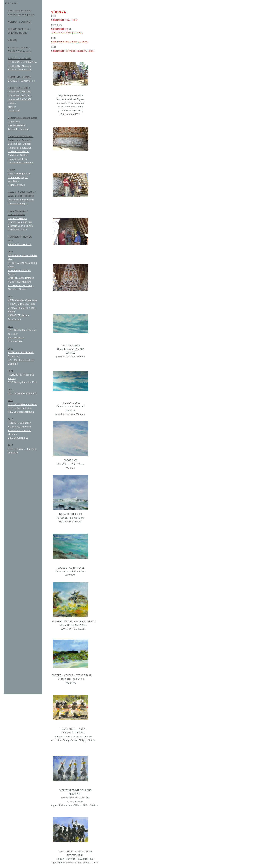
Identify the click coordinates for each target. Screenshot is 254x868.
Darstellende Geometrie (20, 163)
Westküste (13, 181)
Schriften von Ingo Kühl (20, 222)
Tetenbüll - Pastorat (18, 129)
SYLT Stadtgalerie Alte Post (22, 382)
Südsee (12, 103)
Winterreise (14, 122)
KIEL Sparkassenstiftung (21, 412)
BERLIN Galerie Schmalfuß (22, 393)
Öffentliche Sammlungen (21, 200)
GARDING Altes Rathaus (21, 278)
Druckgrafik (14, 111)
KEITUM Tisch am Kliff (20, 70)
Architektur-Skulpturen (20, 148)
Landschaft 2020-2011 (20, 96)
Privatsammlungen (18, 204)
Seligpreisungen (16, 185)
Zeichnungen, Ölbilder (19, 144)
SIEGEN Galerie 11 (18, 438)
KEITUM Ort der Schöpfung (22, 62)
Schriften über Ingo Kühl (21, 226)
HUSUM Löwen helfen (19, 423)
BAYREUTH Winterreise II (22, 81)
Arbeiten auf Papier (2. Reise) (67, 33)
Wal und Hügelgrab (18, 178)
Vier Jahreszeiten (17, 125)
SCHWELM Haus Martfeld (21, 304)
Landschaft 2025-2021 (20, 92)
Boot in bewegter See (19, 174)
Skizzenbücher (59, 29)
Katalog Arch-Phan (18, 159)
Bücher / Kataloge (17, 218)
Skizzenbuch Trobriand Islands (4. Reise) (73, 51)
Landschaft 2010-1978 (20, 99)
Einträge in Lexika (17, 230)
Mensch (12, 107)
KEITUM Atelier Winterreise (22, 300)
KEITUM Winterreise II (20, 245)
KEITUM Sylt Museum (19, 66)
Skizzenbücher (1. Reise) (64, 20)
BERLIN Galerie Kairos (20, 408)
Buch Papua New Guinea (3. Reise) (70, 42)
